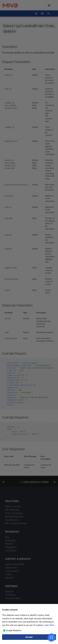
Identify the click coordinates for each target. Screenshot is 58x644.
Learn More (49, 625)
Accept (29, 637)
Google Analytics (14, 630)
